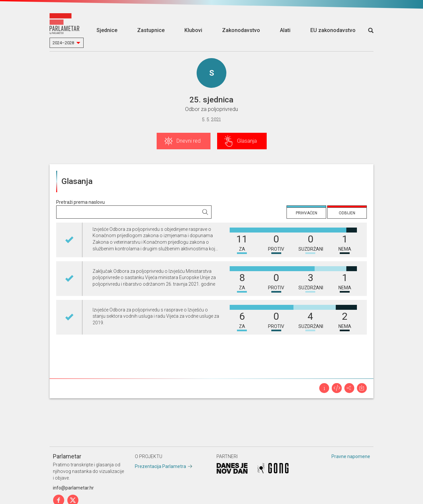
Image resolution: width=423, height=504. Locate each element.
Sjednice (107, 30)
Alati (285, 30)
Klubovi (193, 30)
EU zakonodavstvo (333, 30)
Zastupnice (151, 30)
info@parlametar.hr (73, 488)
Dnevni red (189, 141)
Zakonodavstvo (241, 30)
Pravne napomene (351, 456)
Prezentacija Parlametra (160, 466)
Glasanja (247, 141)
